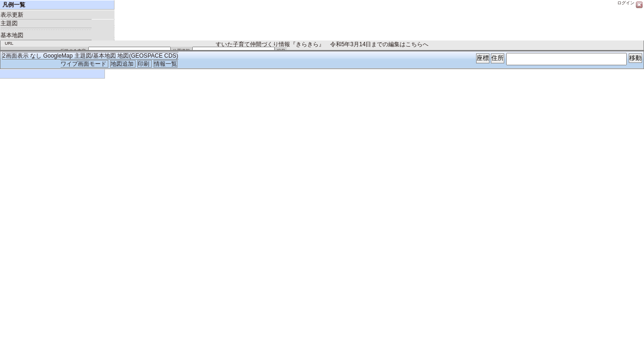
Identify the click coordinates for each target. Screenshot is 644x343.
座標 (483, 58)
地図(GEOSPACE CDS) (148, 56)
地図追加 (123, 64)
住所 (498, 58)
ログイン (626, 3)
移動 (635, 58)
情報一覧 (166, 64)
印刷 (144, 64)
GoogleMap (58, 56)
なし (36, 56)
